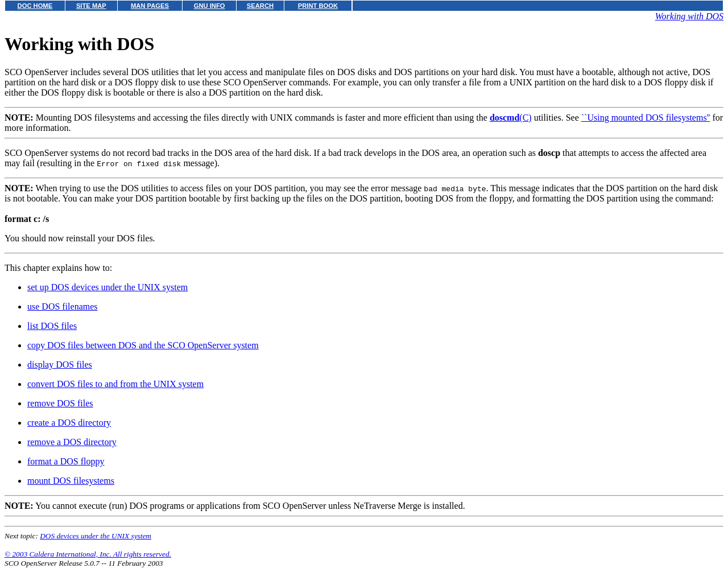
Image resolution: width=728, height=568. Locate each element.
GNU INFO (210, 6)
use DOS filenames (63, 306)
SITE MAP (91, 6)
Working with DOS (689, 16)
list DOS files (52, 326)
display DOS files (60, 365)
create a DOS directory (69, 423)
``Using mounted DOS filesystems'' (646, 118)
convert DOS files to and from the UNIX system (115, 384)
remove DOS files (60, 403)
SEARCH (260, 6)
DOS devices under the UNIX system (96, 536)
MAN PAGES (150, 6)
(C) (511, 118)
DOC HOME (35, 6)
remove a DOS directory (72, 442)
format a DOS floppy (66, 461)
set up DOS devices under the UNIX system (107, 287)
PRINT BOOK (318, 6)
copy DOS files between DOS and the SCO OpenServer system (143, 345)
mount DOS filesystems (71, 481)
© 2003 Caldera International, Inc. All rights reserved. (88, 554)
